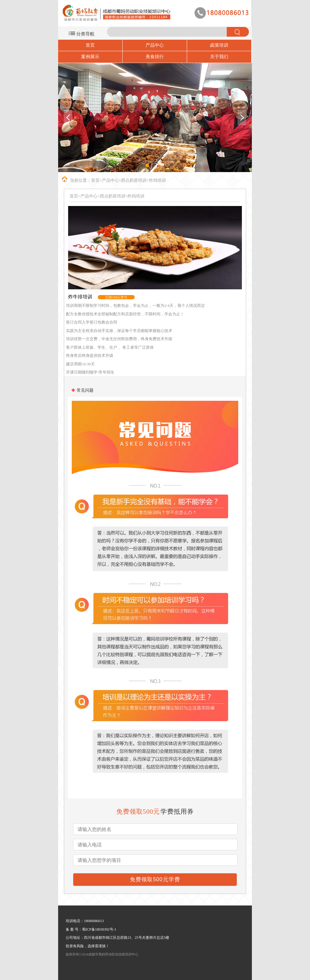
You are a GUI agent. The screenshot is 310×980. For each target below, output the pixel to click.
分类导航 (85, 34)
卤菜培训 (219, 45)
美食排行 (155, 57)
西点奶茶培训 (134, 180)
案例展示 (90, 57)
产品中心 (155, 45)
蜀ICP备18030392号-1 (99, 929)
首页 (90, 45)
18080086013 (94, 921)
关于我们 (219, 57)
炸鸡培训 (157, 180)
